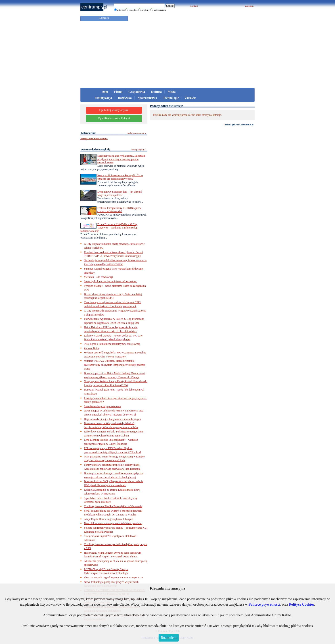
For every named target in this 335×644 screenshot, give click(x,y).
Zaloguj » (250, 6)
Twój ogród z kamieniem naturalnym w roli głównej (112, 344)
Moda (172, 92)
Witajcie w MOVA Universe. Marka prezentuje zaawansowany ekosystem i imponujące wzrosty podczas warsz (115, 365)
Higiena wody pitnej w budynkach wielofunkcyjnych (112, 419)
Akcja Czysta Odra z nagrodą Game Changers (109, 519)
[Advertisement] (167, 54)
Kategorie (104, 18)
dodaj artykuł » (139, 150)
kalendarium (160, 10)
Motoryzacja (103, 98)
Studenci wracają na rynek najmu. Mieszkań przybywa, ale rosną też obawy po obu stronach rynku (121, 159)
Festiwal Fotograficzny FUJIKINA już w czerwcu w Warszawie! (119, 210)
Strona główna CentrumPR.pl (239, 125)
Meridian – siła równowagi (98, 277)
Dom (105, 92)
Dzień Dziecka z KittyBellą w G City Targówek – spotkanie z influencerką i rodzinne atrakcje (109, 228)
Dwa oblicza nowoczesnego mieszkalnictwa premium (113, 523)
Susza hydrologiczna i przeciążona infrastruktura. (111, 281)
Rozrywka (125, 98)
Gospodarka (137, 92)
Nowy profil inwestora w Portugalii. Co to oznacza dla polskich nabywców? (120, 177)
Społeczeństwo (147, 98)
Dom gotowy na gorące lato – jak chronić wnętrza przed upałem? (120, 193)
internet (121, 10)
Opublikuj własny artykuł (114, 110)
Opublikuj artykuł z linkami (114, 118)
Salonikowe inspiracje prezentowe (102, 406)
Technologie (171, 98)
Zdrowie (191, 98)
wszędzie (133, 10)
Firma (118, 92)
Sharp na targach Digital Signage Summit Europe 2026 (113, 578)
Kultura (156, 92)
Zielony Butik (91, 348)
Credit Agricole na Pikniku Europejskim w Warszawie (113, 506)
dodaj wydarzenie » (137, 133)
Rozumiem (169, 638)
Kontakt (194, 6)
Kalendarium (89, 133)
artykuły (146, 10)
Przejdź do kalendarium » (94, 138)
